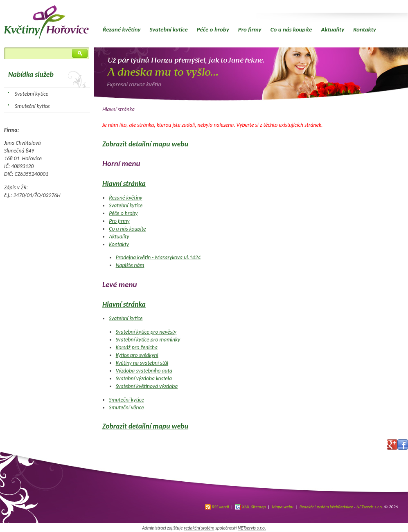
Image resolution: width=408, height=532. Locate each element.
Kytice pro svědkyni (137, 355)
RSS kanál (221, 507)
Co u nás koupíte (291, 29)
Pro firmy (250, 29)
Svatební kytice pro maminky (148, 340)
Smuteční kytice (126, 400)
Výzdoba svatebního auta (144, 371)
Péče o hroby (213, 29)
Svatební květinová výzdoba (147, 386)
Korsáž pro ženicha (137, 347)
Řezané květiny (122, 29)
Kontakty (365, 29)
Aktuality (332, 29)
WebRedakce (341, 507)
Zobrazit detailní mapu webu (145, 144)
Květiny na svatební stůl (142, 363)
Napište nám (130, 265)
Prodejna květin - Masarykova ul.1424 (158, 257)
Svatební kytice (168, 29)
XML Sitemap (254, 507)
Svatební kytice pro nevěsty (146, 332)
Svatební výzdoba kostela (144, 378)
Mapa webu (283, 507)
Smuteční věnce (126, 407)
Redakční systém (314, 507)
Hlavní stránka (124, 184)
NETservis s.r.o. (370, 507)
